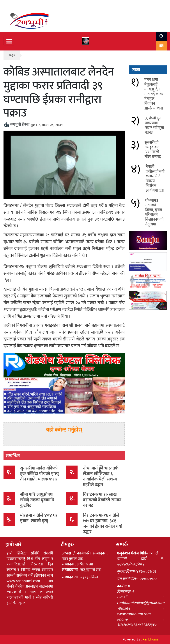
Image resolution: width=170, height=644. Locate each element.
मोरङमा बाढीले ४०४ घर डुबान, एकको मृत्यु (39, 518)
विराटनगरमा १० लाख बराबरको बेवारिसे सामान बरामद (102, 500)
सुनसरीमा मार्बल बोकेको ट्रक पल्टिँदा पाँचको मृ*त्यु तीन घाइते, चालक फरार (39, 474)
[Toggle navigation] (9, 41)
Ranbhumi (150, 640)
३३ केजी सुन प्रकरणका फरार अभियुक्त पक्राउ (154, 125)
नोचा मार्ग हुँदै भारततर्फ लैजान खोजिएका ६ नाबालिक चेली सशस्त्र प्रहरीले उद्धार (101, 476)
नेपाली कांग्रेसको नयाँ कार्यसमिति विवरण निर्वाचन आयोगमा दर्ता (155, 179)
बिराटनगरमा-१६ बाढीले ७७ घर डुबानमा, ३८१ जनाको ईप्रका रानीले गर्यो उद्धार (103, 524)
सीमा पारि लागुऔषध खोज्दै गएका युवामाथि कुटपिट (37, 500)
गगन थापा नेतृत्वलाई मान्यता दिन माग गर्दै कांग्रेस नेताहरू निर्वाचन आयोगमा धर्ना (154, 94)
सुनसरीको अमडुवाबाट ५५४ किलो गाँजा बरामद (153, 150)
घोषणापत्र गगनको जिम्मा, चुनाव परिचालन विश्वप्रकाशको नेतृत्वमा (154, 212)
